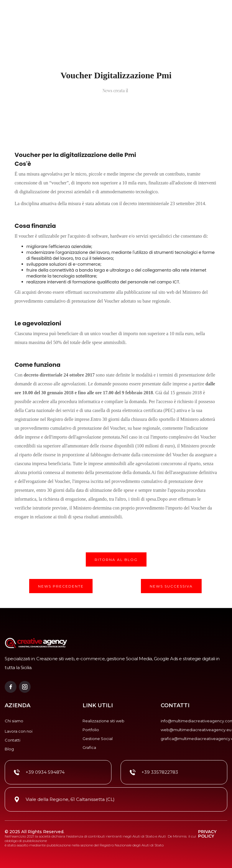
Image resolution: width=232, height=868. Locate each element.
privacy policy (207, 834)
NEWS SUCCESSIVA (171, 586)
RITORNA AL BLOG (116, 560)
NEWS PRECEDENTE (61, 586)
